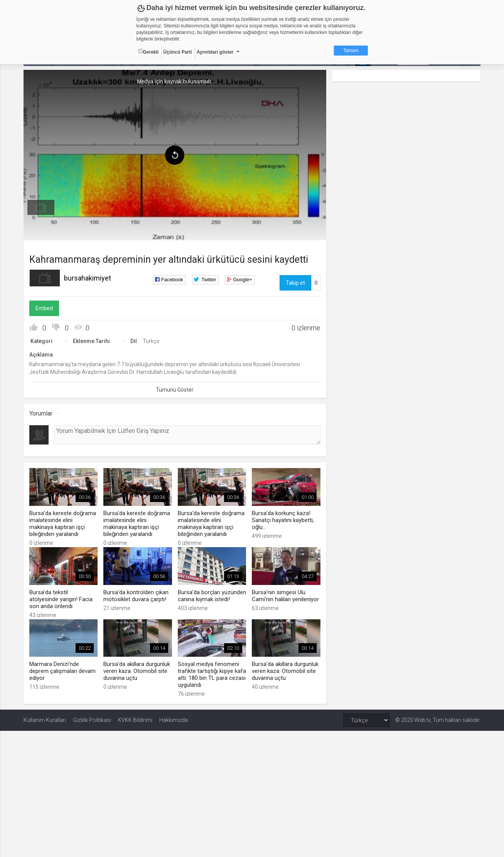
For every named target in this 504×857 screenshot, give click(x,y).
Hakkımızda (174, 720)
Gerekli (148, 52)
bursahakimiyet (88, 278)
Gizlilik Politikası (92, 720)
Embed (44, 308)
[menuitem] (41, 208)
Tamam (351, 51)
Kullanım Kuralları (45, 720)
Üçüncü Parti (178, 52)
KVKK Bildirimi (135, 720)
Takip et (295, 283)
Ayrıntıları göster (215, 52)
